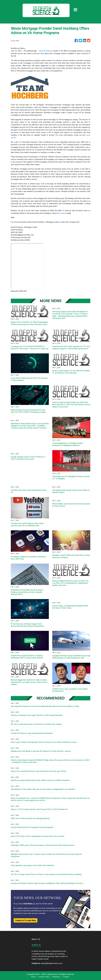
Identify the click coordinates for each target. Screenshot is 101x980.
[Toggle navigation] (75, 10)
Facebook (63, 213)
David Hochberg (45, 51)
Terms (33, 977)
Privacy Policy (44, 977)
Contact (66, 977)
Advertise (56, 977)
